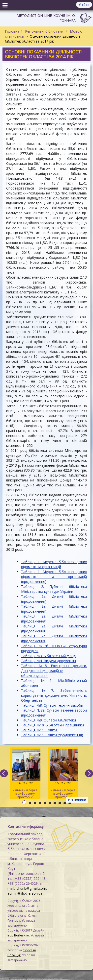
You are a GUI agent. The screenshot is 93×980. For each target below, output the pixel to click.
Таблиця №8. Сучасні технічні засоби (53, 705)
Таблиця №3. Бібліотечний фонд (48, 656)
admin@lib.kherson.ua (25, 893)
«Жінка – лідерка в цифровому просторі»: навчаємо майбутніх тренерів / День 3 (25, 774)
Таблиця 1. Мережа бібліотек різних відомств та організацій (54, 564)
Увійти (84, 5)
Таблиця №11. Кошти (39, 730)
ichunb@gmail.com (31, 888)
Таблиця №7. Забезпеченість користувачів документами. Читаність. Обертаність (54, 695)
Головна (12, 31)
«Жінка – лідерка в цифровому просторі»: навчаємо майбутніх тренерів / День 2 (63, 774)
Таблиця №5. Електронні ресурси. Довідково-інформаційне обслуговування (54, 671)
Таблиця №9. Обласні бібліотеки (48, 720)
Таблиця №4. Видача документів (48, 661)
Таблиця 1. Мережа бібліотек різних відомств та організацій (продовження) (54, 577)
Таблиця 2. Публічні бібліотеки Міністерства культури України (54, 589)
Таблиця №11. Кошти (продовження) (52, 735)
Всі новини (77, 800)
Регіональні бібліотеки (44, 31)
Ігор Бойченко (18, 935)
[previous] (4, 773)
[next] (89, 773)
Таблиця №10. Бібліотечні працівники (52, 725)
